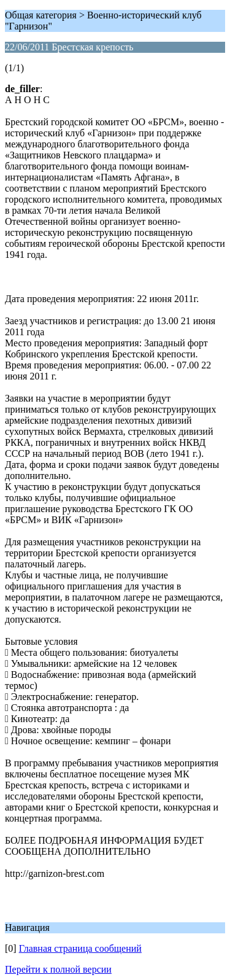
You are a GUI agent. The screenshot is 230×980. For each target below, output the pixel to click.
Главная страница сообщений (80, 948)
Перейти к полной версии (58, 969)
